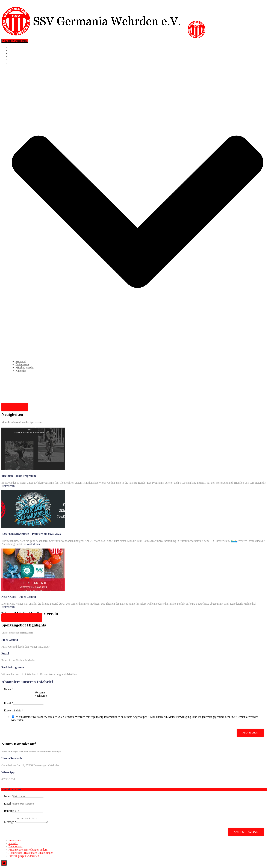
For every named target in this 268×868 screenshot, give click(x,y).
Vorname (40, 692)
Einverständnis (14, 710)
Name (8, 689)
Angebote (14, 47)
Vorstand (21, 361)
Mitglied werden (18, 57)
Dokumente (22, 364)
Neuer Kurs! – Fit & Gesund (19, 597)
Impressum (15, 841)
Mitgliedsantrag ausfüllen (22, 618)
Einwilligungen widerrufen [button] (24, 857)
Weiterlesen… (9, 486)
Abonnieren (250, 733)
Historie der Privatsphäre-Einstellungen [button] (31, 854)
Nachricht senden (246, 833)
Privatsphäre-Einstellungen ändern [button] (28, 851)
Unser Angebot (15, 407)
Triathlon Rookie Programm (24, 53)
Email (8, 703)
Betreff (8, 811)
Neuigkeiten (15, 50)
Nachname (41, 696)
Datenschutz (15, 847)
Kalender (21, 371)
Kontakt (13, 60)
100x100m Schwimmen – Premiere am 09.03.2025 (31, 534)
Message (10, 823)
